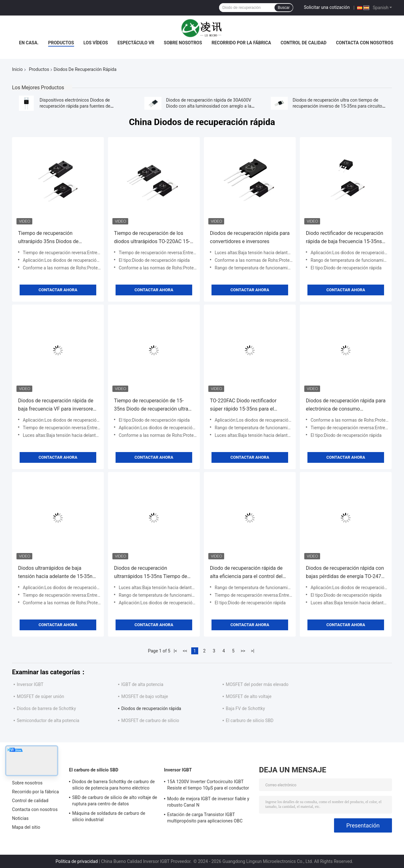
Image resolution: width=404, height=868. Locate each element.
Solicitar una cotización (327, 7)
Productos (61, 43)
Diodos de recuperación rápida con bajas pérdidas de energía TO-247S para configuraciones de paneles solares (345, 573)
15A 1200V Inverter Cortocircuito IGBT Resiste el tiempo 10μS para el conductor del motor (208, 786)
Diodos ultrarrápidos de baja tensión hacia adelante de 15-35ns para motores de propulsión (57, 573)
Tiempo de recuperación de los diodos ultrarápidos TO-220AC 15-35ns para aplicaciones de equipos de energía (153, 238)
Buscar (284, 8)
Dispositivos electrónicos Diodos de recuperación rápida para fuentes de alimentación (75, 106)
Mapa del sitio (26, 827)
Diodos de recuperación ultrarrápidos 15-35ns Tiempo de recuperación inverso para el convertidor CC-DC (151, 573)
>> (243, 651)
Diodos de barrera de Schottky (46, 708)
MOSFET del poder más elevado (257, 684)
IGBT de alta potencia (142, 684)
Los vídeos (96, 43)
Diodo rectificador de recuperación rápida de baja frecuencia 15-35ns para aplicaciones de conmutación (344, 238)
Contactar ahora (58, 290)
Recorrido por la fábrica (241, 43)
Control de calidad (303, 43)
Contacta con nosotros (365, 43)
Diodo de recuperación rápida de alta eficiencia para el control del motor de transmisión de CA (246, 573)
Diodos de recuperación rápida (151, 708)
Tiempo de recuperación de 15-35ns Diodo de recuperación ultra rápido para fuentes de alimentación (151, 405)
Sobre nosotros (183, 43)
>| (252, 651)
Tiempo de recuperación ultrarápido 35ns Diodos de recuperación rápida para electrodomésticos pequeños (51, 238)
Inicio (17, 69)
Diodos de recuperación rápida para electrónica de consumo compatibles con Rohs (346, 405)
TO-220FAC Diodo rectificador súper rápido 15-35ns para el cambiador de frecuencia (243, 405)
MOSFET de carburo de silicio (150, 720)
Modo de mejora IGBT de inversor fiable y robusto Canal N (208, 802)
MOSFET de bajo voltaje (145, 696)
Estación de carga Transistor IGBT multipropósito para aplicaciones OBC (205, 818)
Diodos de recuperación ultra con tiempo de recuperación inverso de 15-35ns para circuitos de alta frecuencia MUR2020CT (338, 106)
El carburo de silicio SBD (250, 720)
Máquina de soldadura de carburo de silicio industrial (109, 816)
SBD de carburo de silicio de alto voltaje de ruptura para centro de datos (115, 801)
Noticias (20, 818)
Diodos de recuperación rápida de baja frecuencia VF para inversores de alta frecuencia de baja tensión (57, 405)
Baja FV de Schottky (245, 708)
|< (176, 651)
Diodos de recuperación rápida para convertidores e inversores (250, 237)
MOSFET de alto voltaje (249, 696)
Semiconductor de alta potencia (48, 720)
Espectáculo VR (136, 43)
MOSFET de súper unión (40, 696)
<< (185, 651)
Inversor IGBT (30, 684)
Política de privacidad (77, 861)
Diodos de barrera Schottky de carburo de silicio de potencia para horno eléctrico (114, 785)
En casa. (29, 43)
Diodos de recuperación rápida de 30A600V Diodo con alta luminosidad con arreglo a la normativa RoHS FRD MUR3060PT (209, 106)
